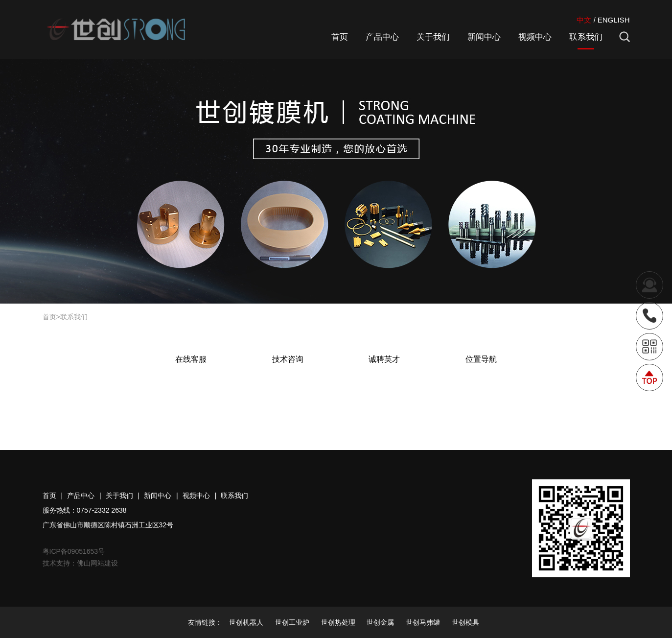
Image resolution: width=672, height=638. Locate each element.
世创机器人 (246, 622)
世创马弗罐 (423, 622)
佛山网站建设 (97, 563)
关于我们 (433, 37)
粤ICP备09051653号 (74, 551)
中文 (584, 20)
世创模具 (465, 622)
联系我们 (586, 37)
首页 (340, 37)
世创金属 (380, 622)
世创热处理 (338, 622)
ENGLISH (614, 20)
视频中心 (535, 37)
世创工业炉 (292, 622)
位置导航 (481, 359)
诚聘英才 (384, 359)
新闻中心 (484, 37)
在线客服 (191, 359)
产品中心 (382, 37)
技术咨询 (288, 359)
